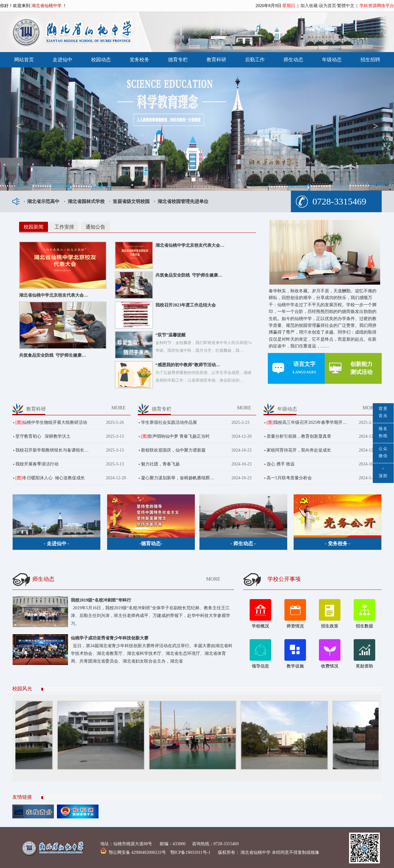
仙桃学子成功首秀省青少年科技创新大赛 (110, 638)
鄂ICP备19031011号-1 (191, 852)
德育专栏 (178, 60)
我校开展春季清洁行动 (37, 464)
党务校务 (139, 60)
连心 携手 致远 (281, 464)
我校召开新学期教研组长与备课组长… (52, 450)
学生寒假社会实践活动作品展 (169, 422)
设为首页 (328, 6)
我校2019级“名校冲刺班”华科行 (101, 600)
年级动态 (332, 60)
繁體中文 (346, 6)
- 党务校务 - (338, 544)
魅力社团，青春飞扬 (160, 464)
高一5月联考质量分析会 (289, 478)
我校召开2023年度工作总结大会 (186, 305)
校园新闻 (34, 227)
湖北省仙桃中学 (255, 852)
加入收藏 (309, 6)
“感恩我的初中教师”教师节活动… (188, 365)
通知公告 (95, 227)
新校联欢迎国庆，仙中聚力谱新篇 (173, 450)
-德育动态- (151, 544)
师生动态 (293, 60)
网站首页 (24, 60)
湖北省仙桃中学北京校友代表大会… (54, 295)
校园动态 (101, 60)
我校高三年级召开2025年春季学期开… (310, 422)
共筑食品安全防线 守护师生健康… (52, 355)
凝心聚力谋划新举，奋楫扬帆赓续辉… (178, 478)
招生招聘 (370, 60)
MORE (119, 408)
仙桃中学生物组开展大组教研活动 (55, 422)
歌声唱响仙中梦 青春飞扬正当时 (179, 436)
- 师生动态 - (243, 544)
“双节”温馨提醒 (171, 335)
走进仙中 (62, 60)
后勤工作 (255, 60)
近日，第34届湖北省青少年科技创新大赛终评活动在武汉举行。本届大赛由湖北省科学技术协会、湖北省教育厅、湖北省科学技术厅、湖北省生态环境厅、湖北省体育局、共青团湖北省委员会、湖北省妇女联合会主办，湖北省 (152, 653)
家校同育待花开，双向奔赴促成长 (299, 450)
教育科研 (216, 60)
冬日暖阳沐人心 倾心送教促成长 (54, 478)
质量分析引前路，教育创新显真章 (299, 436)
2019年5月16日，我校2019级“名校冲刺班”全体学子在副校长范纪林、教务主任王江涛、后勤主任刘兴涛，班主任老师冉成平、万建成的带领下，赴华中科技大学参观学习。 (151, 616)
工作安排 (64, 227)
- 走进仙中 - (56, 544)
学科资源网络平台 (377, 6)
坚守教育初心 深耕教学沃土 (43, 436)
